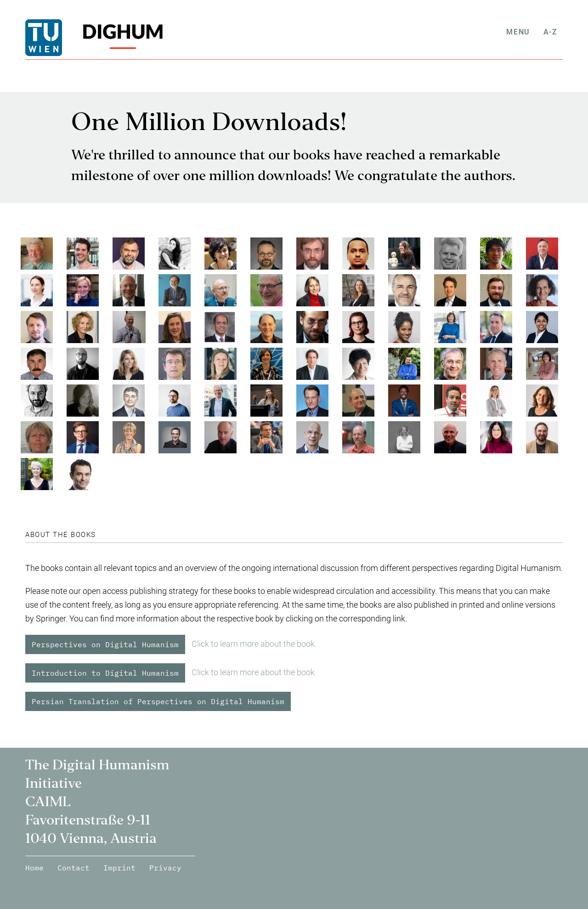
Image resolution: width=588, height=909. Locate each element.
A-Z (556, 32)
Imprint (119, 868)
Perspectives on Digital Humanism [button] (105, 644)
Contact (73, 868)
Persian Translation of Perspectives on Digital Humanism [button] (158, 701)
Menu (523, 32)
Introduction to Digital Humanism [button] (105, 673)
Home (34, 868)
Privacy (165, 868)
